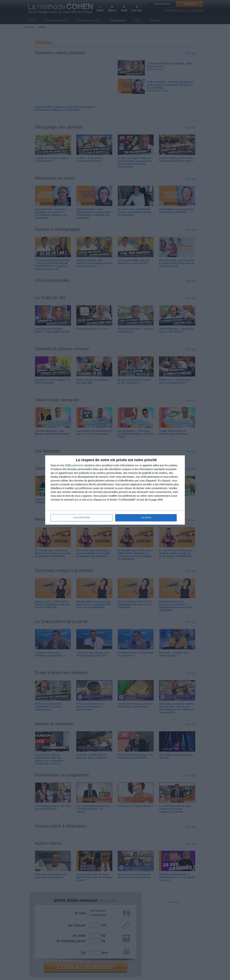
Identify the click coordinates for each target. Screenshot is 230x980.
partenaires (78, 465)
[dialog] (115, 490)
